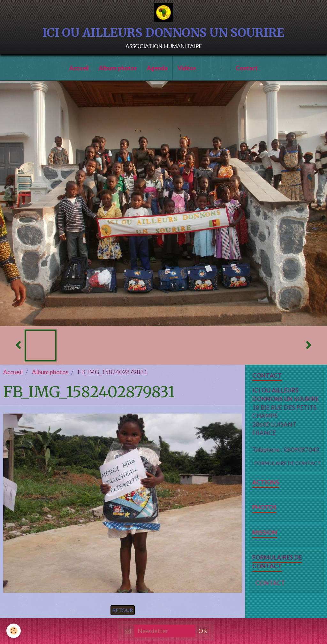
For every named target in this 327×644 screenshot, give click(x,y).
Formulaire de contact (288, 463)
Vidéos (187, 68)
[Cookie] (14, 631)
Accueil (79, 68)
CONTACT (270, 583)
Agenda (157, 68)
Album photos (118, 68)
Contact (247, 68)
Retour (123, 610)
